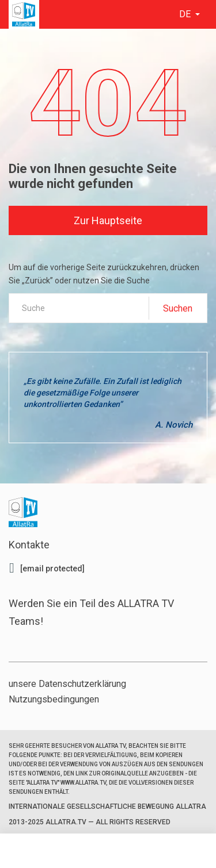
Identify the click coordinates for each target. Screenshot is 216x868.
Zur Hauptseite (108, 220)
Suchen (178, 308)
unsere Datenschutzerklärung (67, 684)
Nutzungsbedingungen (54, 699)
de (186, 14)
